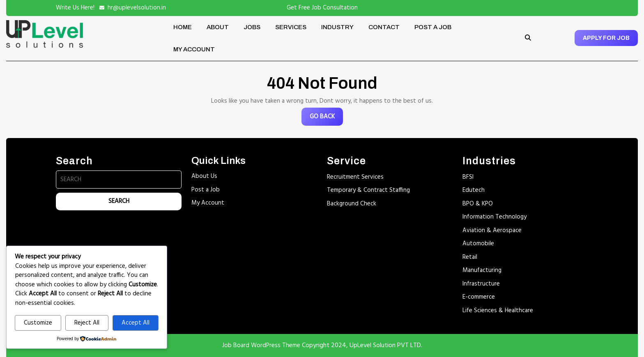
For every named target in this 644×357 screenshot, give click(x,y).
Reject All (87, 323)
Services (291, 27)
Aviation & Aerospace (492, 230)
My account (194, 49)
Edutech (474, 190)
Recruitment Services (355, 177)
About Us (204, 176)
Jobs (252, 27)
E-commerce (479, 297)
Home (183, 27)
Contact (384, 27)
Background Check (352, 204)
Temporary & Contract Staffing (368, 190)
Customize (38, 323)
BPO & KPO (478, 204)
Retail (470, 257)
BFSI (468, 177)
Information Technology (494, 217)
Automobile (478, 244)
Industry (337, 27)
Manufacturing (482, 270)
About (218, 27)
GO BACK (326, 119)
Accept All (136, 323)
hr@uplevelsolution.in (137, 8)
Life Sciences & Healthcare (498, 311)
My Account (208, 203)
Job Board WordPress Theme (261, 345)
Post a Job (433, 27)
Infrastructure (481, 284)
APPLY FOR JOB (606, 38)
